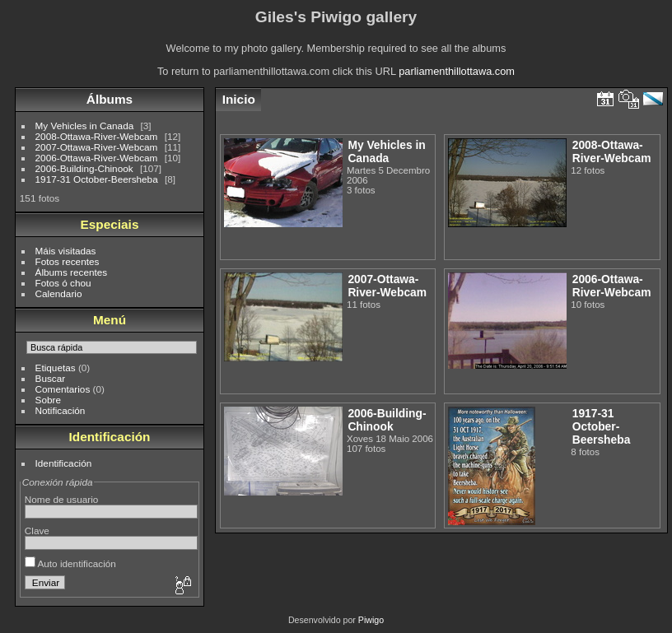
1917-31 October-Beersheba (97, 179)
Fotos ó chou (63, 283)
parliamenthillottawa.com (457, 71)
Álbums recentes (72, 272)
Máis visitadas (66, 251)
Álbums (110, 99)
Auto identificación (70, 563)
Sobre (48, 400)
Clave (37, 531)
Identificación (64, 463)
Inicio (239, 99)
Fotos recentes (68, 261)
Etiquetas (56, 368)
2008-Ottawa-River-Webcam (97, 136)
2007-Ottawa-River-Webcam (97, 147)
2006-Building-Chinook (84, 168)
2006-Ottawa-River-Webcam (97, 158)
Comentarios (63, 389)
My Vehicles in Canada (85, 126)
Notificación (61, 410)
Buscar (51, 378)
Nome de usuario (62, 499)
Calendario (59, 293)
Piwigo (371, 620)
